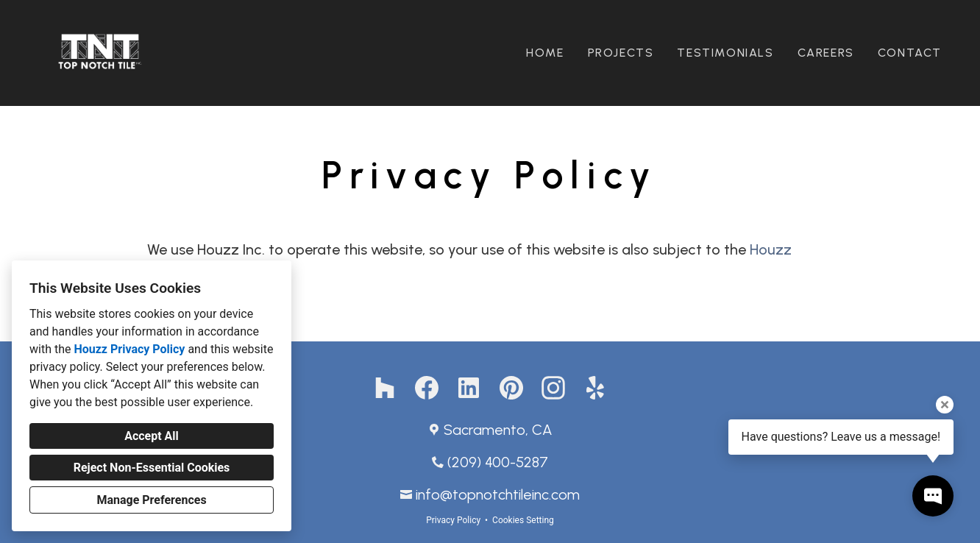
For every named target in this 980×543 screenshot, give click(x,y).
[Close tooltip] (945, 405)
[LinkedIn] (469, 388)
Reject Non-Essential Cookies (152, 468)
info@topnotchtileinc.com (498, 494)
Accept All (152, 436)
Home (545, 53)
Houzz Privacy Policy (129, 349)
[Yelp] (596, 388)
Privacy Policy (453, 520)
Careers (826, 53)
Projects (621, 53)
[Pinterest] (511, 388)
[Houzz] (384, 388)
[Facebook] (427, 388)
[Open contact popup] (933, 496)
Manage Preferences (151, 500)
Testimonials (725, 53)
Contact (910, 53)
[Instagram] (554, 388)
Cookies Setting (523, 520)
